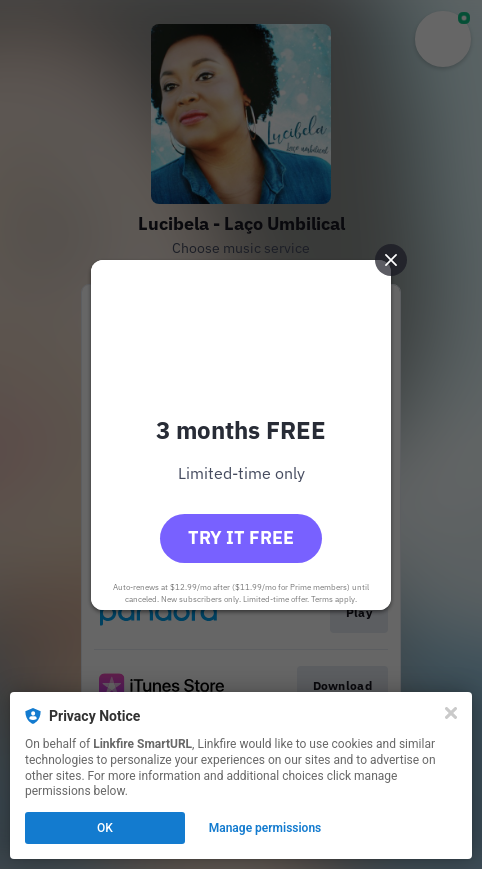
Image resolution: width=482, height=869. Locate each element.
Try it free (241, 537)
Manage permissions (265, 828)
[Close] (451, 713)
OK (105, 828)
